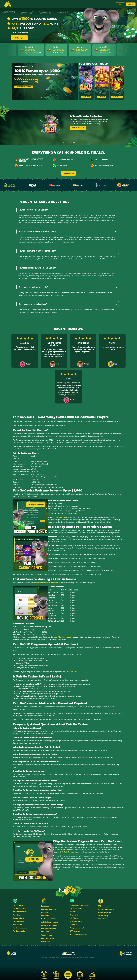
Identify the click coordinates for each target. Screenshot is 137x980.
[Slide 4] (74, 141)
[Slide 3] (48, 96)
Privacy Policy (103, 916)
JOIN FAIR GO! (68, 173)
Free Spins (45, 916)
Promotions (45, 906)
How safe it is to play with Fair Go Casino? (37, 268)
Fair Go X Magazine (20, 928)
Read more (73, 395)
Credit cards (74, 915)
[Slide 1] (41, 96)
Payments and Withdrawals (79, 905)
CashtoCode (74, 925)
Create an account (19, 908)
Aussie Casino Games (49, 925)
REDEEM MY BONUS (24, 87)
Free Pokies (46, 941)
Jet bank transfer (76, 921)
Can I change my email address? (33, 304)
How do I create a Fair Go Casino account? (37, 232)
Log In (120, 4)
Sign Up (131, 4)
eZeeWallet (74, 918)
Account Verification (20, 912)
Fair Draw (45, 912)
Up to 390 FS (117, 97)
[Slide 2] (45, 96)
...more (120, 64)
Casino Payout (46, 935)
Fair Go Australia (19, 931)
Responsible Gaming (105, 912)
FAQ (100, 906)
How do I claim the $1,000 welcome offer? (37, 251)
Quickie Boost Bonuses (50, 922)
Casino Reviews (18, 921)
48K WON (102, 97)
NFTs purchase (75, 931)
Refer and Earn (18, 918)
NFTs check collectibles (78, 934)
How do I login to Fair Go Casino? (33, 210)
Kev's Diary (17, 915)
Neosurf (73, 912)
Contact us (102, 919)
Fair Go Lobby (18, 905)
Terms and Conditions (106, 909)
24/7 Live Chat (72, 672)
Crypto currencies (76, 908)
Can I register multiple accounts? (33, 287)
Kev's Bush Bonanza (67, 852)
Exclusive (86, 97)
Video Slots (45, 932)
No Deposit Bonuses (48, 919)
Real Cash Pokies (48, 938)
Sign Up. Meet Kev (78, 128)
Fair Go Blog (17, 925)
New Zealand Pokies (49, 929)
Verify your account (77, 928)
